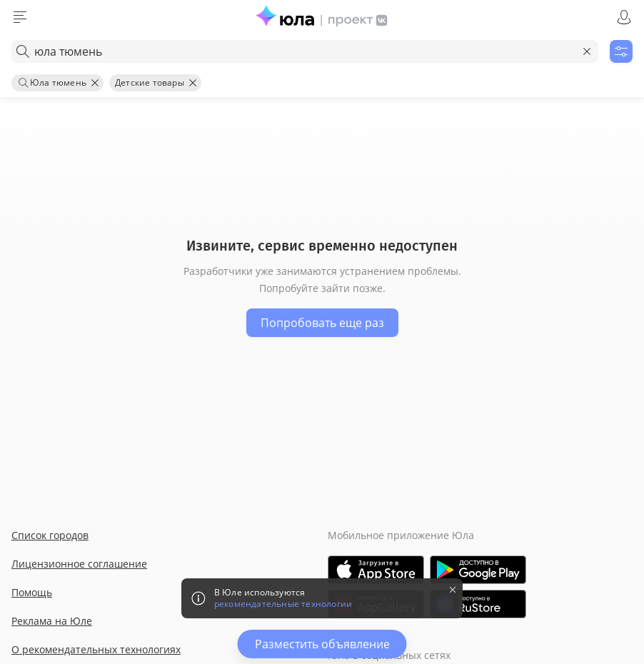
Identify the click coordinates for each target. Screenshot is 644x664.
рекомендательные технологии (283, 604)
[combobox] (305, 51)
